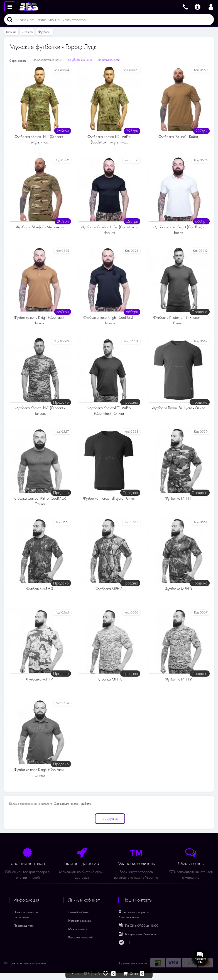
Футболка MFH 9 (178, 679)
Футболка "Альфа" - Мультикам (40, 227)
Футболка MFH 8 (109, 679)
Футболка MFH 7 (40, 679)
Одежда (27, 32)
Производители (24, 926)
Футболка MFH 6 (178, 589)
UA (97, 974)
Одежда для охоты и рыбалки (73, 804)
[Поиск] (8, 20)
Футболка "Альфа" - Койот (178, 137)
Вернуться (110, 819)
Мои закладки (78, 929)
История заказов (79, 921)
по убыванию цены (80, 60)
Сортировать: (18, 61)
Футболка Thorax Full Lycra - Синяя (109, 498)
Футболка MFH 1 (178, 498)
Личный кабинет (79, 912)
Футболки (45, 32)
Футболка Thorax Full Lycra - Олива (178, 408)
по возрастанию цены (47, 60)
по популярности (109, 60)
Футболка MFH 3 (40, 589)
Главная (11, 32)
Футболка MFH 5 (109, 589)
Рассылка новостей (80, 937)
